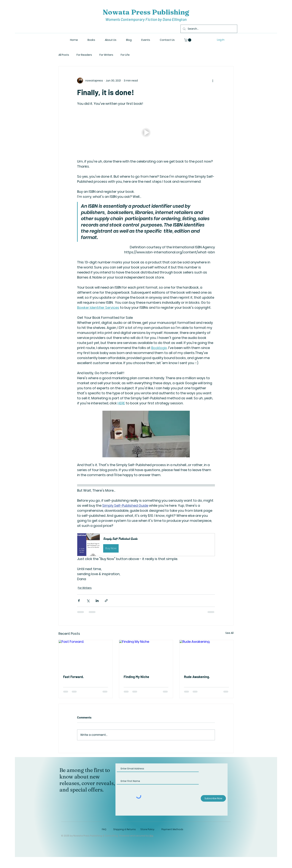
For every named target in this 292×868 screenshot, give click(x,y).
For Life (125, 55)
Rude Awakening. (197, 677)
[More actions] (213, 81)
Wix (151, 836)
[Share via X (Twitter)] (88, 601)
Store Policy (147, 829)
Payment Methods (172, 829)
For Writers (106, 55)
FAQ (104, 829)
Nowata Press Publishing (146, 12)
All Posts (64, 55)
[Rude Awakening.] (206, 655)
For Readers (84, 55)
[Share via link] (106, 601)
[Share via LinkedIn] (97, 601)
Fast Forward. (73, 677)
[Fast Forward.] (86, 655)
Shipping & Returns (124, 829)
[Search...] (208, 29)
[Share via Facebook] (79, 601)
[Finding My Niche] (146, 655)
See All (229, 633)
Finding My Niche (136, 677)
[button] (188, 40)
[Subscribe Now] (213, 798)
